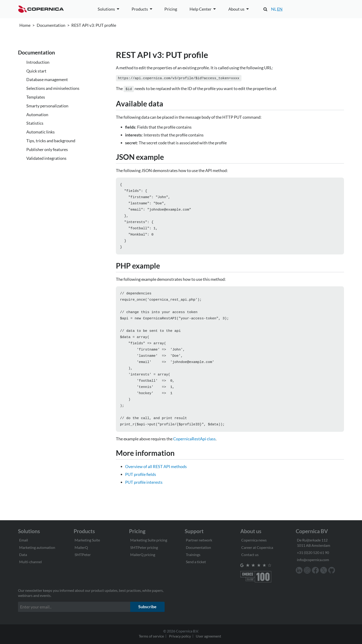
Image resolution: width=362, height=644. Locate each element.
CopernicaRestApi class (194, 453)
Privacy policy (180, 636)
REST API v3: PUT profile (94, 25)
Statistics (35, 123)
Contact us (250, 555)
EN (280, 9)
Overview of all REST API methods (156, 481)
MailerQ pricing (143, 555)
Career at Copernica (257, 547)
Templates (36, 97)
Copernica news (254, 540)
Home (25, 25)
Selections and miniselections (53, 88)
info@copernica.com (313, 560)
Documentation (51, 25)
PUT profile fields (141, 489)
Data (23, 555)
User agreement (208, 636)
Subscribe (147, 607)
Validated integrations (46, 158)
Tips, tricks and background (51, 141)
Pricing (171, 9)
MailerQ (81, 547)
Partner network (199, 540)
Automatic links (41, 132)
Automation (37, 115)
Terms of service (151, 636)
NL (274, 9)
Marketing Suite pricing (149, 540)
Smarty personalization (47, 106)
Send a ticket (196, 562)
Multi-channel (30, 562)
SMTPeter (83, 555)
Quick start (36, 71)
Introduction (38, 62)
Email (24, 540)
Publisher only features (47, 149)
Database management (47, 79)
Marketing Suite (87, 540)
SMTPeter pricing (144, 547)
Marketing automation (37, 547)
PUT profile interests (144, 496)
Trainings (193, 555)
